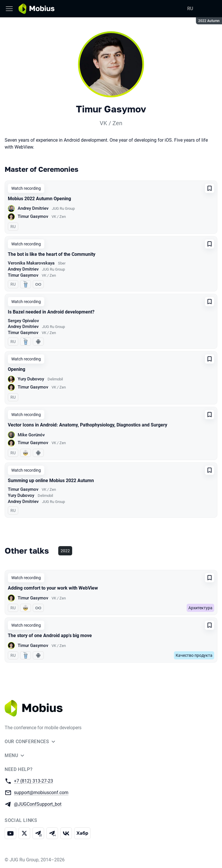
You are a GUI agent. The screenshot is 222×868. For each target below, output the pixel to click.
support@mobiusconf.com (41, 792)
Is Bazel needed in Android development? (51, 312)
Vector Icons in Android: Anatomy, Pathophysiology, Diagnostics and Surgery (88, 425)
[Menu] (9, 9)
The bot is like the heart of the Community (52, 254)
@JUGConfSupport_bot (38, 804)
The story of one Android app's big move (50, 635)
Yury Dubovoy (31, 379)
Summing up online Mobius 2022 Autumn (51, 480)
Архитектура (200, 608)
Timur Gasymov (33, 216)
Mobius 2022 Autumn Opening (39, 199)
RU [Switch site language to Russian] (190, 9)
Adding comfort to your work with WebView (53, 588)
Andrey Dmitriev (33, 208)
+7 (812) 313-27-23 (33, 781)
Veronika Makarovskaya (31, 263)
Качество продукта (194, 655)
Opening (17, 369)
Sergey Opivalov (23, 321)
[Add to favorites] (210, 188)
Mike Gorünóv (31, 435)
